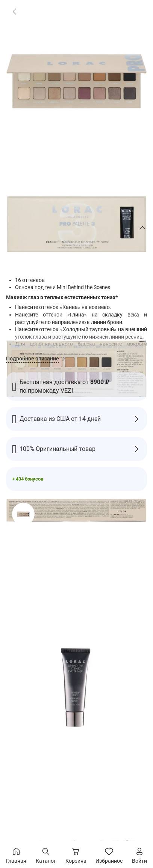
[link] (14, 11)
